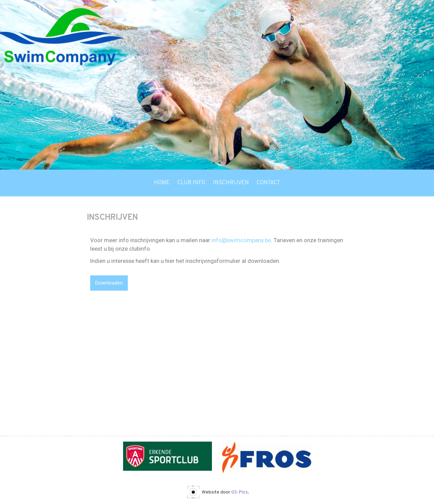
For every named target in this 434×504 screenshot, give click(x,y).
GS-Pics (240, 492)
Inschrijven (231, 183)
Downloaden (109, 283)
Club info (191, 183)
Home (162, 183)
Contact (268, 183)
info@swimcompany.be (241, 240)
